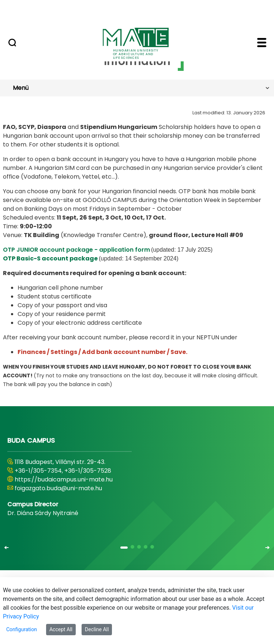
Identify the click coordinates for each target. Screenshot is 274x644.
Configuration (22, 629)
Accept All (61, 629)
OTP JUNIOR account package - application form (76, 250)
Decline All (97, 629)
